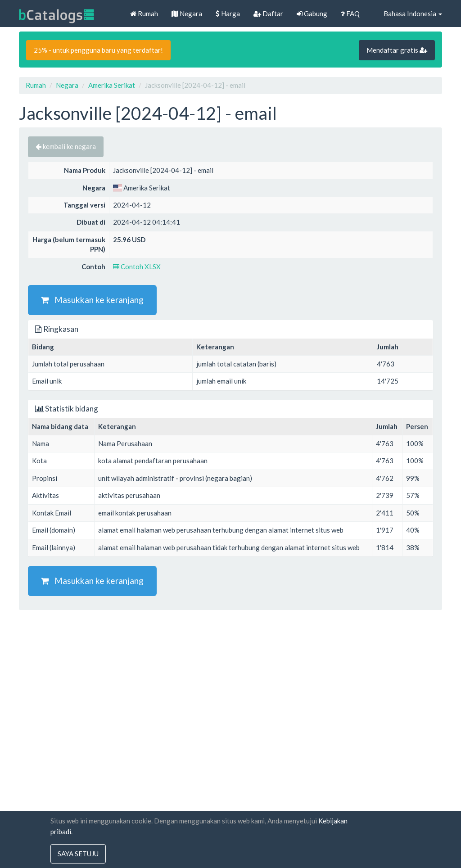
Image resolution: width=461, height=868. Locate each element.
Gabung (312, 14)
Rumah (144, 14)
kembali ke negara (66, 146)
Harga (228, 14)
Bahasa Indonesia (408, 14)
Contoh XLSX (137, 267)
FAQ (350, 14)
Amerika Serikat (112, 85)
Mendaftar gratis (397, 50)
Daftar (268, 14)
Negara (187, 14)
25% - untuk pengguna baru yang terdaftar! (98, 50)
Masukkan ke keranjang (92, 300)
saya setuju (78, 854)
